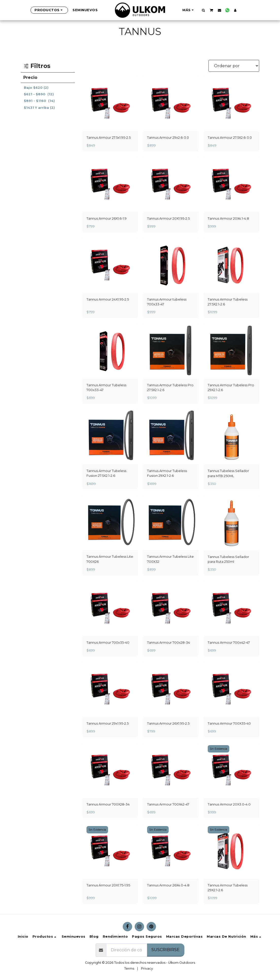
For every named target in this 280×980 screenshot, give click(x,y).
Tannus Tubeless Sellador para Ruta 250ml (228, 559)
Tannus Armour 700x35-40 (108, 643)
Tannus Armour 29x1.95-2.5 (108, 723)
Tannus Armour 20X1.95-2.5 (168, 218)
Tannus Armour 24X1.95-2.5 (108, 299)
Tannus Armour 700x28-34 (169, 643)
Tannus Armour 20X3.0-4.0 (229, 804)
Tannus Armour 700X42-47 (168, 804)
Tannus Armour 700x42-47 (229, 643)
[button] (203, 10)
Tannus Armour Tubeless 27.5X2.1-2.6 (228, 302)
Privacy (147, 968)
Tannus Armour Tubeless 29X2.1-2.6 (228, 888)
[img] (231, 437)
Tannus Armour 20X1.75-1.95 (108, 885)
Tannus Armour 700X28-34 (108, 804)
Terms (129, 968)
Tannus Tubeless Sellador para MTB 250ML (228, 473)
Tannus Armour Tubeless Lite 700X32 (170, 559)
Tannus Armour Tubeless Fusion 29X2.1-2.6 (167, 473)
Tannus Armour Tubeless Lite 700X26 (110, 559)
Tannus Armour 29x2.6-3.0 (168, 138)
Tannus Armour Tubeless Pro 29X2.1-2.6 (231, 388)
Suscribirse (165, 950)
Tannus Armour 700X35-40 (229, 723)
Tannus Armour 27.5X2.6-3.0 (230, 138)
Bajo (36, 88)
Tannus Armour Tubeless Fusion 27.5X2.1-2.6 (106, 473)
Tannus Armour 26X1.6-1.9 (107, 218)
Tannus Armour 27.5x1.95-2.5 (109, 138)
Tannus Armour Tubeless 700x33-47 (106, 388)
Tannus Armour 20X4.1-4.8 (228, 218)
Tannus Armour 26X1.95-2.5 (168, 723)
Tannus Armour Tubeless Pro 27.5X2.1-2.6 (170, 388)
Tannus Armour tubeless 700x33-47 (167, 302)
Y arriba (39, 108)
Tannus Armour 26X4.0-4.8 (168, 885)
